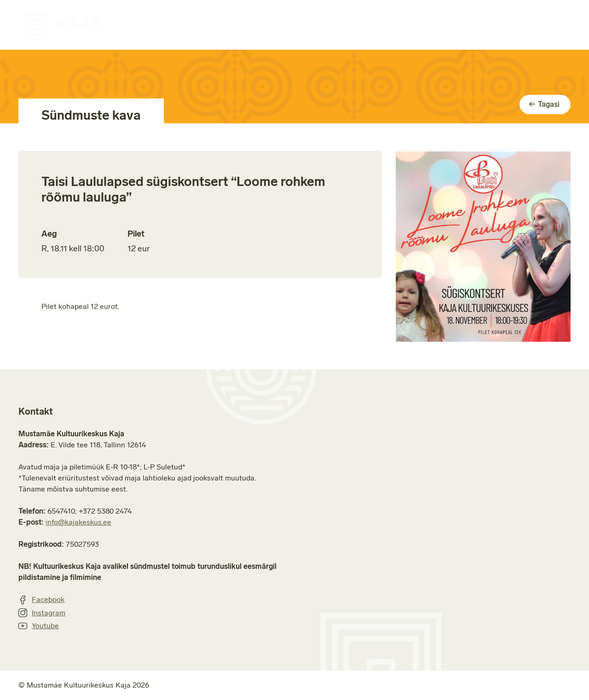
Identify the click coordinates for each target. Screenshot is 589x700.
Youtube (39, 626)
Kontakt (557, 25)
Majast (409, 25)
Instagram (42, 613)
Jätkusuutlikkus (482, 25)
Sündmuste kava (187, 25)
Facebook (41, 600)
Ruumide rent (341, 25)
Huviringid (267, 25)
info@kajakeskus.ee (78, 522)
